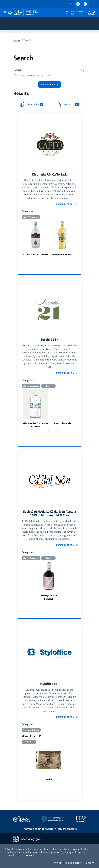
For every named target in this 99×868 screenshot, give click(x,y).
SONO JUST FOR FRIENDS (49, 600)
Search (19, 70)
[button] (67, 13)
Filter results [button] (49, 85)
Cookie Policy (73, 863)
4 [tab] (57, 433)
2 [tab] (48, 433)
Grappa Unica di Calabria (35, 256)
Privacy (58, 863)
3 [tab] (53, 433)
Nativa (49, 783)
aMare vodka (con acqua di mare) (35, 427)
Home (17, 40)
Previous (19, 410)
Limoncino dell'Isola (62, 256)
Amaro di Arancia (62, 425)
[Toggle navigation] (5, 12)
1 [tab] (44, 433)
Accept (90, 863)
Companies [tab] (31, 105)
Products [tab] (68, 105)
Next (80, 410)
